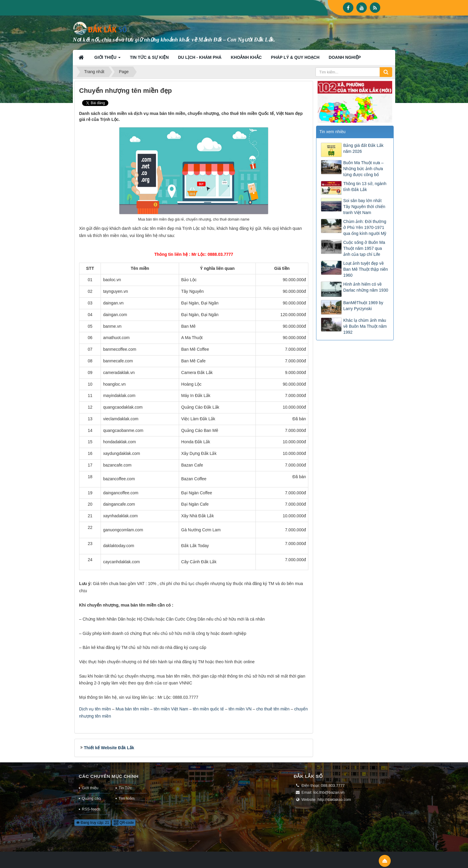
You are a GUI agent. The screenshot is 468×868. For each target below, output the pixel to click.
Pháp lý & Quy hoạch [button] (295, 57)
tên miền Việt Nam (171, 709)
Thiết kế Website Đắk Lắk (109, 748)
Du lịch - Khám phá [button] (200, 57)
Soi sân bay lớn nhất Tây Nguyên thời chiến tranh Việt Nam (364, 207)
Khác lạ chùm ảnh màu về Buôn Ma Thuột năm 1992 (365, 326)
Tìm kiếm (126, 798)
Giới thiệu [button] (107, 59)
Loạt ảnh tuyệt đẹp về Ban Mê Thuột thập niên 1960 (366, 269)
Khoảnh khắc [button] (246, 57)
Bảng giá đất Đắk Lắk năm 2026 (363, 148)
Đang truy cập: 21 (93, 823)
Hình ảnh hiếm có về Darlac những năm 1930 (366, 287)
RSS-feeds (91, 809)
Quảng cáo (91, 798)
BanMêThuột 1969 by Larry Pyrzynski (363, 306)
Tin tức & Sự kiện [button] (149, 57)
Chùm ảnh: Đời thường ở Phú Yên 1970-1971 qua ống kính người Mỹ (365, 227)
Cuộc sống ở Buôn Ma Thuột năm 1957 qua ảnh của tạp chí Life (364, 248)
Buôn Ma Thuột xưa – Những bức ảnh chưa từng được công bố (363, 169)
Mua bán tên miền (132, 709)
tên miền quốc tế (208, 709)
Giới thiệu (90, 788)
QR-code (124, 823)
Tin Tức (125, 788)
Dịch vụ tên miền (95, 709)
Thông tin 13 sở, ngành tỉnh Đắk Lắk (365, 187)
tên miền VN (240, 709)
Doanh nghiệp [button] (345, 57)
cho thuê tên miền (273, 709)
